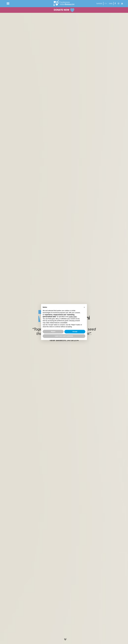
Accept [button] (75, 332)
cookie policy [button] (73, 317)
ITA (106, 4)
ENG (111, 4)
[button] (8, 3)
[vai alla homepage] (64, 3)
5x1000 (99, 4)
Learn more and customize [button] (64, 336)
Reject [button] (53, 332)
